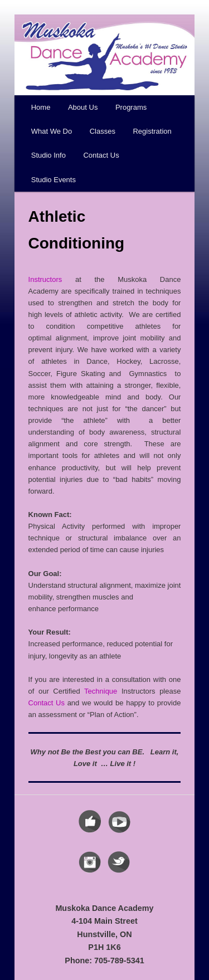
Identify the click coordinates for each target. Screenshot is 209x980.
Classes (103, 131)
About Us (83, 107)
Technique (101, 691)
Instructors (45, 279)
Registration (152, 131)
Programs (131, 107)
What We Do (52, 131)
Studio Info (48, 155)
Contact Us (101, 155)
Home (41, 107)
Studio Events (54, 180)
